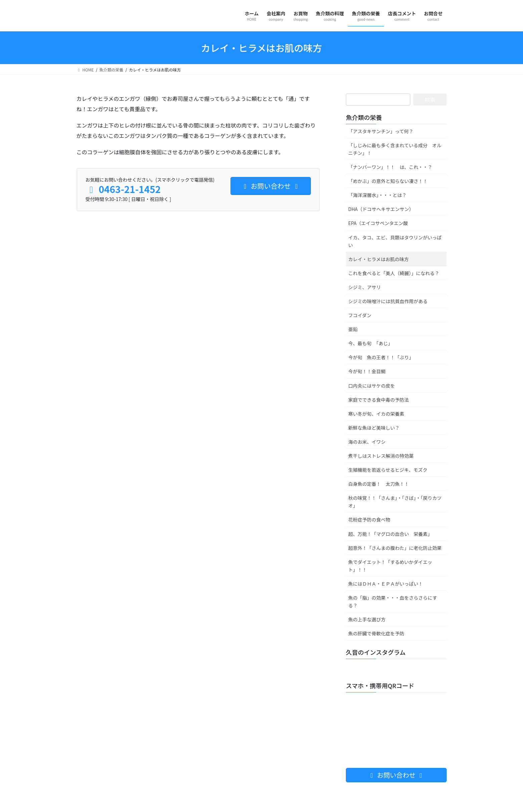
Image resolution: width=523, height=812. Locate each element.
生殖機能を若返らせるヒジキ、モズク (388, 470)
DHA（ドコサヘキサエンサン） (381, 209)
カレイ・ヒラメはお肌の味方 (379, 259)
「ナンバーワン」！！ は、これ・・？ (390, 167)
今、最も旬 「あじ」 (370, 343)
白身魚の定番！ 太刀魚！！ (379, 484)
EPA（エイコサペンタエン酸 (378, 223)
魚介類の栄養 (364, 117)
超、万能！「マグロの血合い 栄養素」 (390, 534)
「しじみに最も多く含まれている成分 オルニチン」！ (395, 149)
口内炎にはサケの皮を (372, 386)
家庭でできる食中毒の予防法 (379, 400)
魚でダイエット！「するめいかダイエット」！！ (390, 566)
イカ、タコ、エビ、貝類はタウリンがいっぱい (395, 241)
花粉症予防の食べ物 (369, 520)
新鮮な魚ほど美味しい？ (374, 428)
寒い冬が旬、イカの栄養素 (376, 414)
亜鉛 (353, 329)
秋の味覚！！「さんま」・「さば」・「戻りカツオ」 (395, 502)
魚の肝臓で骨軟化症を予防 (376, 633)
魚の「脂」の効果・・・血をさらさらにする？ (393, 601)
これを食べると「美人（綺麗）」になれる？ (394, 273)
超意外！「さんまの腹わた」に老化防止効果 (395, 548)
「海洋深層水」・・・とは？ (377, 195)
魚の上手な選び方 (367, 619)
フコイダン (360, 315)
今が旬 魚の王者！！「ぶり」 (381, 357)
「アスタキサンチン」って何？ (381, 131)
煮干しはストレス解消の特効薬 (381, 456)
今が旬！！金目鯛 (367, 371)
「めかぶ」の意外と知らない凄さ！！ (388, 181)
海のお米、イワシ (367, 442)
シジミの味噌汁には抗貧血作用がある (388, 301)
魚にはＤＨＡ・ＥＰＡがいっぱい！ (386, 584)
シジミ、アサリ (365, 287)
